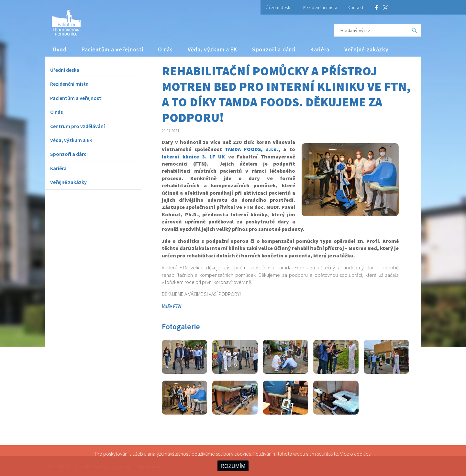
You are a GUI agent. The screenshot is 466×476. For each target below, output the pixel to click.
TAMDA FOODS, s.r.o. (251, 149)
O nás (165, 49)
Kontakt (355, 7)
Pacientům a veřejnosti (112, 49)
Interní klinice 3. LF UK (193, 157)
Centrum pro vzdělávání (78, 126)
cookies (362, 454)
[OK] (415, 30)
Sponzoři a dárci (274, 49)
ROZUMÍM (233, 466)
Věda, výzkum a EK (212, 49)
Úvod (60, 49)
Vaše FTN (172, 306)
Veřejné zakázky (366, 49)
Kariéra (320, 49)
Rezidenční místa (320, 7)
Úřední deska (279, 7)
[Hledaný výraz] (371, 30)
